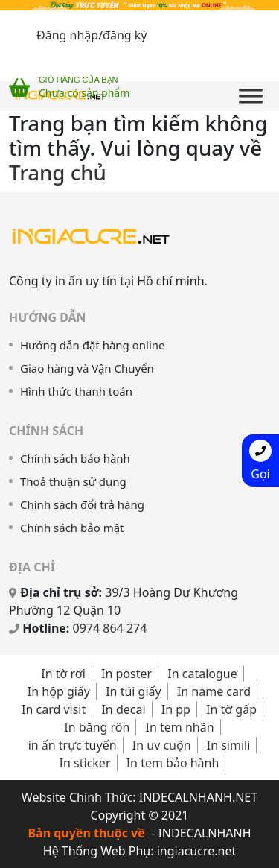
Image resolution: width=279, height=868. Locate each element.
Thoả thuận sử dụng (73, 481)
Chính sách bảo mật (72, 528)
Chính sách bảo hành (75, 458)
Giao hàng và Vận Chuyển (87, 368)
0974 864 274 (110, 628)
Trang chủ (58, 172)
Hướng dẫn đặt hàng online (93, 345)
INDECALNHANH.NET (198, 797)
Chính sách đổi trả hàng (82, 504)
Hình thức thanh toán (76, 391)
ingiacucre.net (197, 851)
